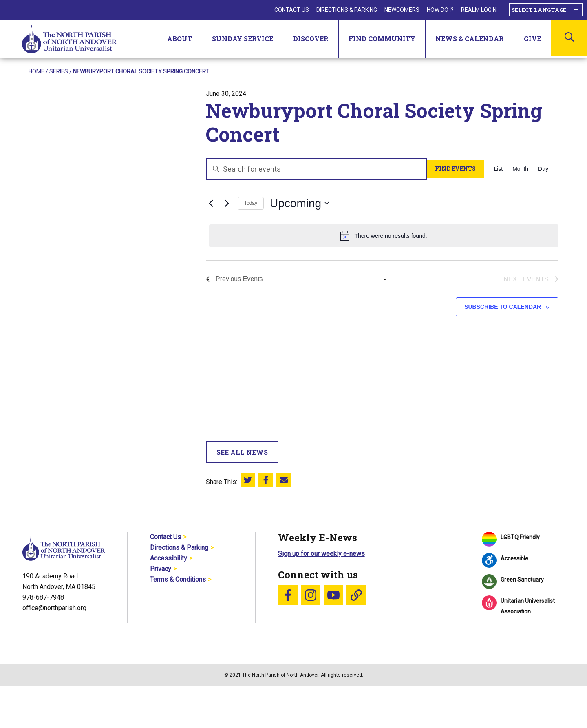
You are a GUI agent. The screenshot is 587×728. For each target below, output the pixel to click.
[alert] (384, 236)
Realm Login (479, 10)
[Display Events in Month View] (520, 169)
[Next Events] (227, 203)
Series (59, 71)
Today (251, 203)
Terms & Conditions (178, 579)
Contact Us (292, 10)
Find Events (455, 169)
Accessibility (169, 558)
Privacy (161, 569)
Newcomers (402, 10)
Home (36, 71)
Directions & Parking (347, 10)
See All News (242, 452)
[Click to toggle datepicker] (299, 204)
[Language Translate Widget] (546, 10)
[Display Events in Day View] (543, 169)
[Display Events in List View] (498, 169)
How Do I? (440, 10)
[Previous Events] (211, 203)
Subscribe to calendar (503, 307)
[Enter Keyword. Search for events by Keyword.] (317, 169)
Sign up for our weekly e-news (321, 554)
